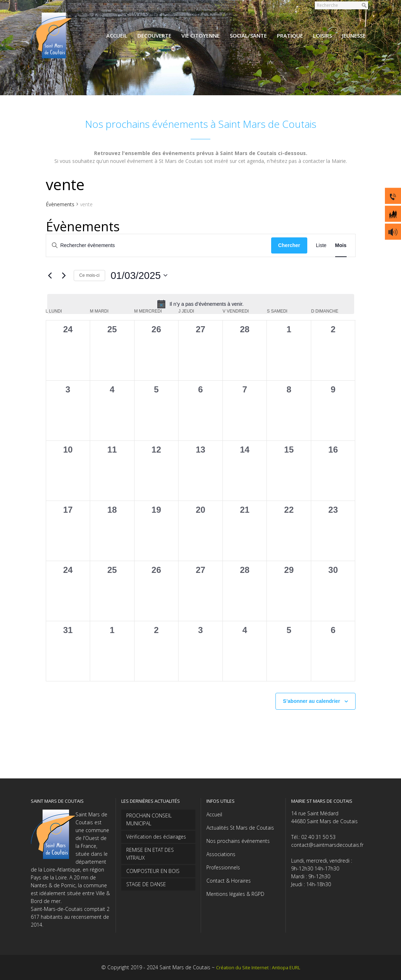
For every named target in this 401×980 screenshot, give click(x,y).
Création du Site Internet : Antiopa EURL (258, 968)
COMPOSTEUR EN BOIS (153, 871)
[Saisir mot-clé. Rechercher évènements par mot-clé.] (159, 245)
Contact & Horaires (229, 881)
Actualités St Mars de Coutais (240, 828)
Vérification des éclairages (156, 837)
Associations (221, 854)
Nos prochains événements (238, 841)
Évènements (60, 204)
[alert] (201, 304)
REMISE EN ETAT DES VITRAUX (150, 854)
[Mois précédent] (50, 275)
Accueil (214, 814)
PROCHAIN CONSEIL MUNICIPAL (149, 819)
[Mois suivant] (64, 275)
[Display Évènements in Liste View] (321, 245)
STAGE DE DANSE (146, 884)
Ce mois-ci (90, 275)
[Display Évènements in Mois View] (341, 245)
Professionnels (223, 867)
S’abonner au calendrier (312, 701)
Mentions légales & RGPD (235, 894)
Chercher (289, 245)
